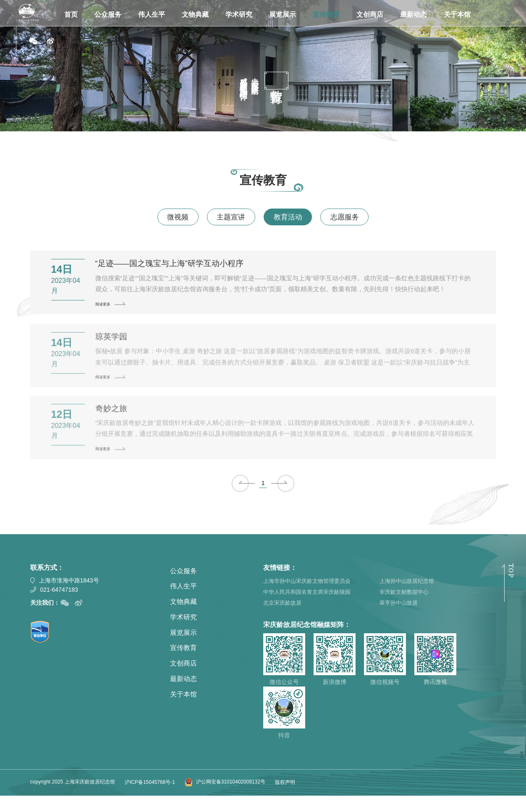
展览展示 (283, 14)
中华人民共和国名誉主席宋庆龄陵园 (310, 607)
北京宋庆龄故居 (284, 619)
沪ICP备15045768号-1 (150, 798)
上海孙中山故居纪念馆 (409, 595)
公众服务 (108, 14)
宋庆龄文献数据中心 (406, 607)
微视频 (166, 218)
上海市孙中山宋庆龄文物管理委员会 (310, 595)
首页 (71, 14)
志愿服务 (356, 218)
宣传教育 (326, 14)
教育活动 (292, 218)
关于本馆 (457, 14)
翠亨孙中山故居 (400, 619)
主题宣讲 (227, 218)
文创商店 (370, 14)
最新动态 (413, 14)
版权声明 (285, 798)
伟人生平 (152, 14)
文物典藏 (195, 14)
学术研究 (239, 14)
